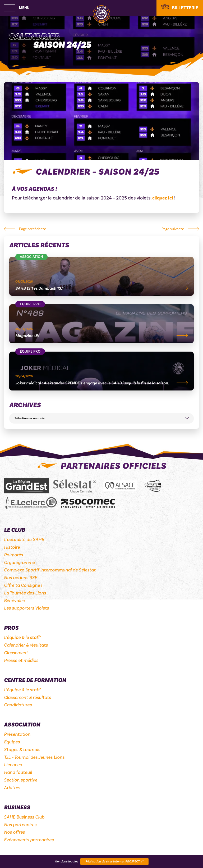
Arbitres (12, 788)
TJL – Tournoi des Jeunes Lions (34, 757)
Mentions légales (66, 862)
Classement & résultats (27, 697)
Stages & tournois (22, 750)
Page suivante (173, 229)
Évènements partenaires (29, 840)
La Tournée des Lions (25, 593)
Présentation (17, 734)
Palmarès (13, 555)
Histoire (12, 547)
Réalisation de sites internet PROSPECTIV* (114, 862)
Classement (16, 653)
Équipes (12, 742)
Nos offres (14, 832)
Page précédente (33, 229)
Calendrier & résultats (26, 645)
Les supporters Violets (26, 608)
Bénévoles (14, 601)
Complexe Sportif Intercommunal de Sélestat (50, 570)
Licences (13, 765)
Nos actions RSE (20, 578)
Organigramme (19, 563)
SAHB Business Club (24, 817)
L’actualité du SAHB (24, 540)
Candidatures (18, 705)
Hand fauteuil (18, 772)
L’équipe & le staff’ (22, 637)
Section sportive (21, 780)
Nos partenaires (20, 825)
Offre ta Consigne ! (23, 585)
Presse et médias (21, 660)
